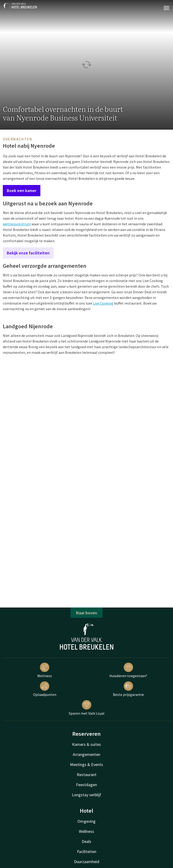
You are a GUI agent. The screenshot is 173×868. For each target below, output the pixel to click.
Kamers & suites (86, 744)
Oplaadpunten (45, 689)
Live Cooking (103, 303)
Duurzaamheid (87, 862)
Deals (86, 841)
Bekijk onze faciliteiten (28, 253)
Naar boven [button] (86, 613)
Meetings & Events (86, 764)
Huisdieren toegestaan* (128, 670)
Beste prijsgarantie (128, 689)
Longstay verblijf (86, 795)
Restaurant (87, 775)
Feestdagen (86, 785)
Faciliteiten (87, 851)
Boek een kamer (22, 191)
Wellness (45, 670)
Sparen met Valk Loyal (87, 708)
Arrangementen (86, 754)
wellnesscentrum (17, 224)
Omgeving (86, 821)
